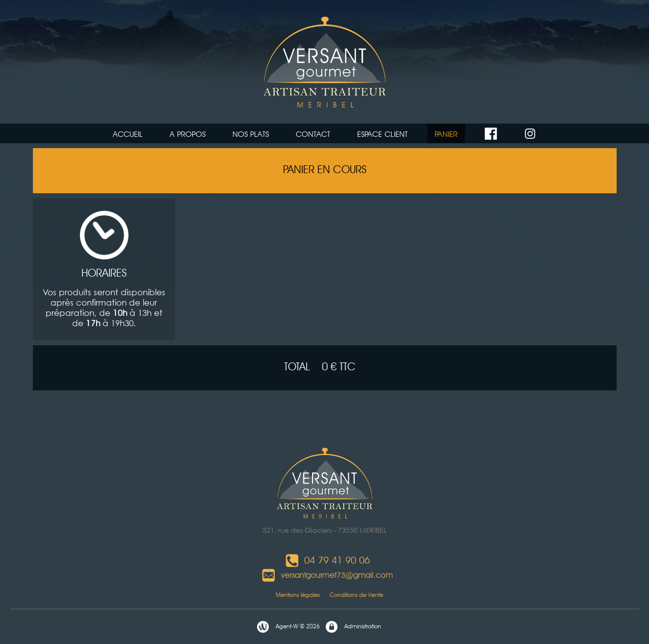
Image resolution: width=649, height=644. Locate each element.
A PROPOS (188, 134)
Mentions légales (286, 595)
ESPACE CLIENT (382, 134)
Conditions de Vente (356, 595)
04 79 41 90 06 (327, 560)
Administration (353, 627)
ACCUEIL (128, 134)
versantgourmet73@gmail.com (327, 575)
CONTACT (313, 134)
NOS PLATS (251, 134)
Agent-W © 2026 (288, 627)
